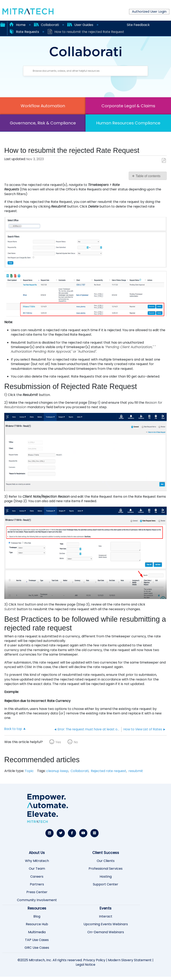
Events (106, 908)
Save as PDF (164, 161)
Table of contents (148, 176)
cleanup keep (57, 771)
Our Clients (106, 861)
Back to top (13, 729)
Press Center (37, 892)
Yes (58, 742)
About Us (37, 853)
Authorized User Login (149, 12)
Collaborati (47, 25)
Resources (37, 908)
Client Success (106, 853)
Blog (37, 916)
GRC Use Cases (37, 948)
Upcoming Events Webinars (106, 924)
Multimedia (37, 932)
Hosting (106, 877)
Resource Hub (37, 924)
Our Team (37, 869)
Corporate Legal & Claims (128, 106)
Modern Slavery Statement (130, 960)
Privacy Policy (94, 960)
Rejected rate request (109, 771)
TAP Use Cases (37, 940)
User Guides (81, 25)
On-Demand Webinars (106, 932)
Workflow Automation (43, 106)
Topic (29, 771)
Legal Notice (85, 965)
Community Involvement (37, 900)
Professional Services (106, 869)
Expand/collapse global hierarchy (3, 24)
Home (18, 25)
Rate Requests (24, 32)
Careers (37, 877)
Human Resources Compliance (128, 123)
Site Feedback (138, 25)
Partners (37, 884)
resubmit (136, 771)
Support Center (106, 884)
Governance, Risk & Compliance (43, 123)
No (76, 742)
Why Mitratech (37, 861)
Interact (106, 916)
